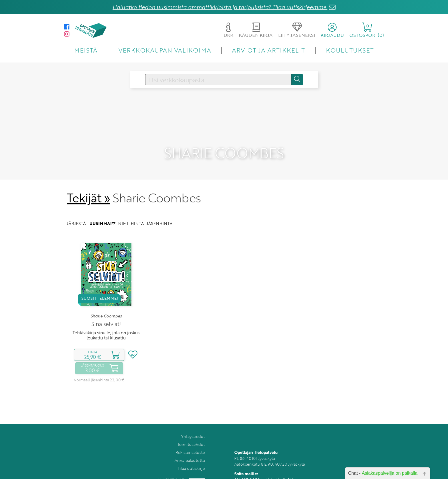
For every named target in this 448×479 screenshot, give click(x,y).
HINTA (137, 212)
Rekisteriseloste (190, 441)
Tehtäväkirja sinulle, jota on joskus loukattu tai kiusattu (106, 324)
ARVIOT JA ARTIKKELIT (268, 50)
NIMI (123, 212)
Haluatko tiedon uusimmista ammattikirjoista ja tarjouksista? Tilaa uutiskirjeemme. (220, 7)
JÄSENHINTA (159, 212)
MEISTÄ (86, 50)
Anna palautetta (190, 449)
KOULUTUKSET (350, 50)
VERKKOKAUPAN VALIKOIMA (165, 50)
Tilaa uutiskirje (191, 457)
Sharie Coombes (106, 305)
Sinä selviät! (106, 312)
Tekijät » (88, 187)
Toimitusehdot (191, 433)
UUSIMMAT (102, 212)
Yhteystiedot (193, 425)
